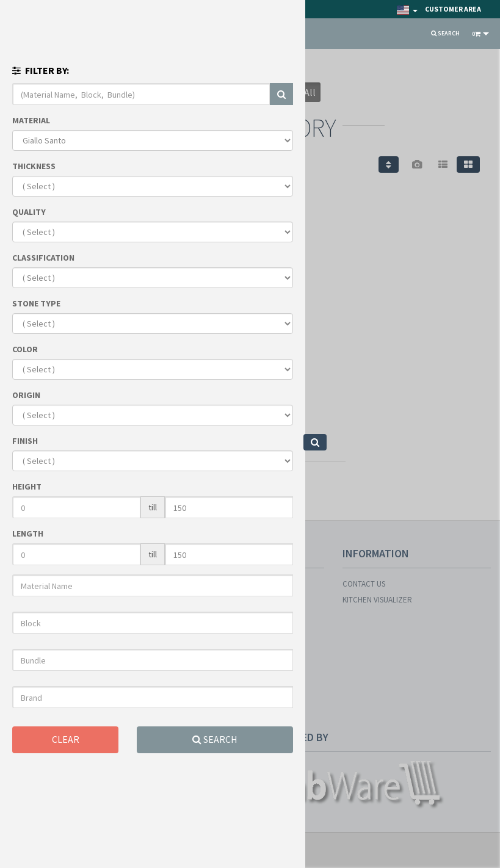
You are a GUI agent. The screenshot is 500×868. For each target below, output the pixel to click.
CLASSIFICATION (43, 258)
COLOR (25, 349)
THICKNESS (34, 166)
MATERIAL (31, 120)
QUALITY (29, 212)
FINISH (25, 441)
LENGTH (28, 533)
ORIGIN (26, 395)
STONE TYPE (36, 303)
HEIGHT (27, 486)
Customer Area (453, 9)
